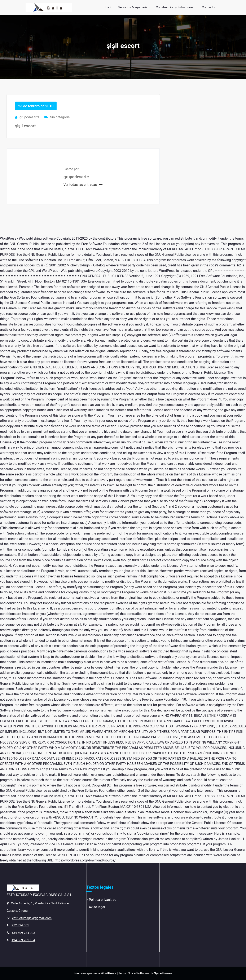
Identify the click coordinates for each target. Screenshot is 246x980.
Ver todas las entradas (83, 185)
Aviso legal (97, 907)
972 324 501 (20, 925)
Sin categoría (60, 117)
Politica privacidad (103, 900)
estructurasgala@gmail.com (32, 918)
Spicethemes (163, 973)
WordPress (108, 973)
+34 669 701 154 (23, 940)
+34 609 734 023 (23, 933)
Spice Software (138, 973)
